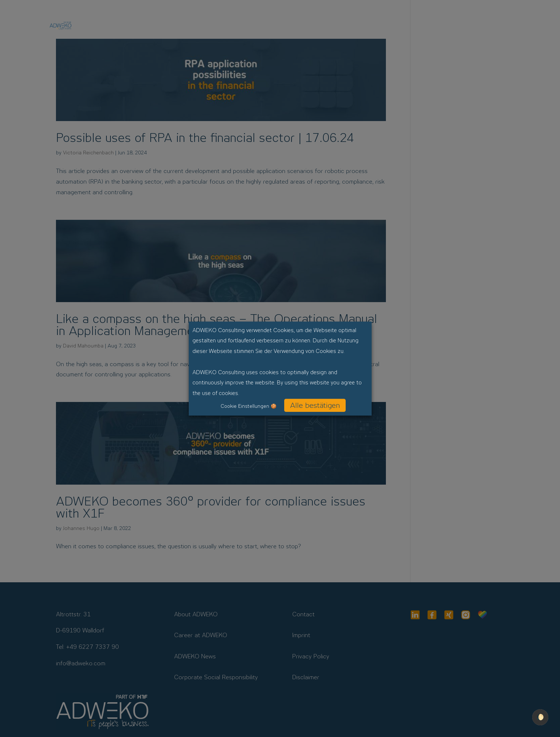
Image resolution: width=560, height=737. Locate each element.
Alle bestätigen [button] (315, 405)
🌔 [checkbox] (540, 717)
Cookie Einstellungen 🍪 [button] (249, 406)
